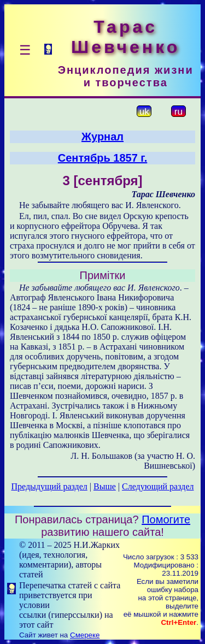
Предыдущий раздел (49, 486)
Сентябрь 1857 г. (102, 158)
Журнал (102, 137)
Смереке (85, 635)
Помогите (166, 519)
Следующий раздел (158, 486)
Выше (105, 486)
